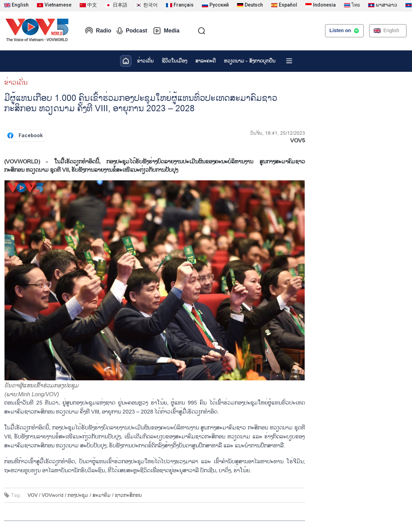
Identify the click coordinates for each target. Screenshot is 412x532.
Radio (98, 31)
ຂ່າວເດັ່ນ (145, 61)
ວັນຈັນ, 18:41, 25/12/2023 (278, 133)
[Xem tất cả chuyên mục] (289, 61)
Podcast (132, 31)
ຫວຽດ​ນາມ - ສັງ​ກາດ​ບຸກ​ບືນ (250, 61)
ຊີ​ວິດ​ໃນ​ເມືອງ (174, 61)
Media (166, 31)
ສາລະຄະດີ (205, 61)
